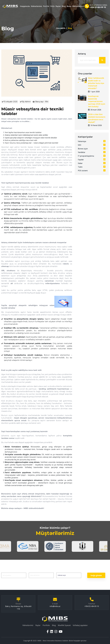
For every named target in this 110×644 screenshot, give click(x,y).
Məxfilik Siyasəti (64, 625)
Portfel (46, 6)
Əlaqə (69, 6)
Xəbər (92, 163)
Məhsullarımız (78, 6)
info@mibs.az (55, 606)
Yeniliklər (92, 152)
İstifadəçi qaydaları (80, 625)
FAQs (52, 6)
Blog (64, 6)
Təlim (92, 167)
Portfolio (46, 625)
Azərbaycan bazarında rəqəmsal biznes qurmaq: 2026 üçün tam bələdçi (97, 101)
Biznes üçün (92, 149)
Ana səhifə (61, 28)
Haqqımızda (25, 6)
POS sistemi (92, 171)
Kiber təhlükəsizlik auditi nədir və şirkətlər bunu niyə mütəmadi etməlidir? (96, 83)
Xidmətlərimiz (36, 6)
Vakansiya (92, 141)
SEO (92, 145)
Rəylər (58, 6)
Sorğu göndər (96, 575)
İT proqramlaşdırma (92, 156)
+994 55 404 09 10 (98, 7)
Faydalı (92, 160)
